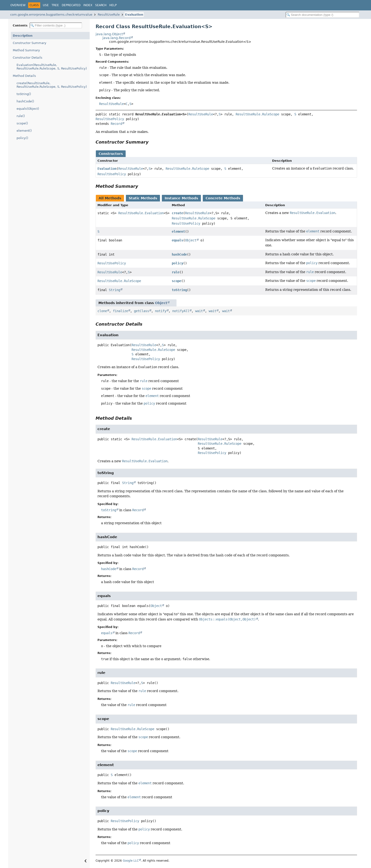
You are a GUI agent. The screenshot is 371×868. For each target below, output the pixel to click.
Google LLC (131, 861)
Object (191, 240)
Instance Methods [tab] (181, 198)
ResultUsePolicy (110, 119)
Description (23, 36)
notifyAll (181, 311)
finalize (120, 311)
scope (177, 281)
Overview (18, 5)
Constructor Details (28, 58)
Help (113, 5)
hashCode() (25, 101)
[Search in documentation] (322, 15)
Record (116, 124)
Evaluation (134, 15)
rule (176, 272)
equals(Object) (28, 109)
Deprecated (71, 5)
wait (199, 311)
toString (179, 290)
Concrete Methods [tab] (223, 198)
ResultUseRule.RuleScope (257, 114)
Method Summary (26, 50)
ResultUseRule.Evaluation (141, 213)
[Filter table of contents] (56, 25)
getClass (141, 311)
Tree (55, 5)
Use (46, 5)
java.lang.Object (109, 34)
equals (177, 240)
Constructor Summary (30, 43)
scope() (22, 123)
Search (101, 5)
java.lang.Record (117, 38)
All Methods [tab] (110, 198)
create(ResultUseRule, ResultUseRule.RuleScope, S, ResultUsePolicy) (52, 85)
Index (88, 5)
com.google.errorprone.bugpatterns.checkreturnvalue (51, 15)
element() (24, 131)
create (177, 213)
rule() (21, 116)
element (178, 231)
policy (177, 263)
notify (161, 311)
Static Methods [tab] (143, 198)
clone (102, 311)
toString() (24, 94)
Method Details (24, 76)
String (115, 290)
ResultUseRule (109, 15)
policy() (22, 138)
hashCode (179, 254)
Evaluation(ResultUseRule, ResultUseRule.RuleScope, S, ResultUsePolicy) (52, 67)
